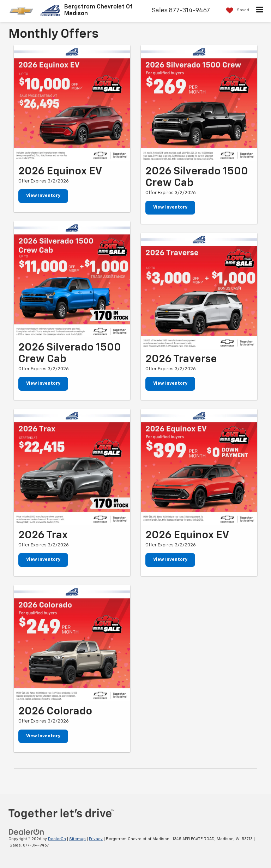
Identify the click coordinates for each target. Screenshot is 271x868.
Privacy (96, 839)
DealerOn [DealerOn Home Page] (57, 839)
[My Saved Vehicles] (236, 10)
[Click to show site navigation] (260, 11)
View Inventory (43, 196)
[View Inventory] (72, 103)
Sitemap (77, 839)
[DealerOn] (26, 832)
